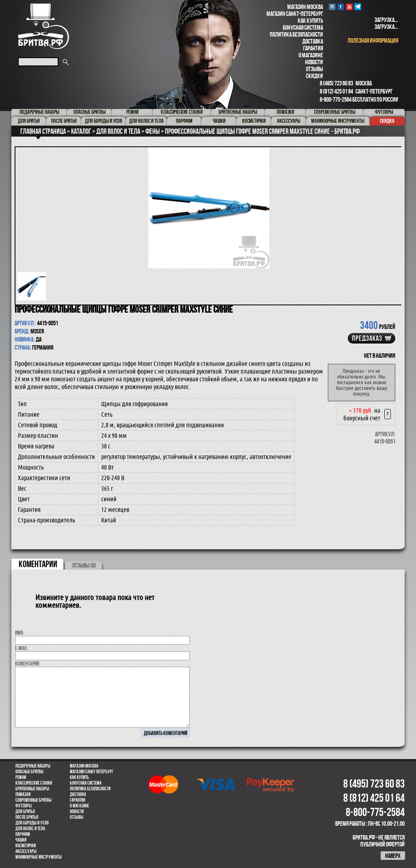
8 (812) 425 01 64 (336, 91)
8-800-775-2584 (336, 99)
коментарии (38, 564)
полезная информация (373, 40)
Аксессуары (26, 851)
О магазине (311, 55)
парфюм (23, 834)
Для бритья (25, 811)
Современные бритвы (34, 800)
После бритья (27, 817)
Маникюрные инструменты (39, 857)
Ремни (21, 777)
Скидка (387, 121)
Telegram (358, 7)
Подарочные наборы (33, 766)
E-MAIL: (22, 648)
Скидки (314, 76)
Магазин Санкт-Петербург (295, 14)
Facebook (341, 7)
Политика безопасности (296, 34)
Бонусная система (303, 27)
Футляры (24, 806)
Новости (314, 62)
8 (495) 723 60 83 (336, 83)
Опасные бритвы (29, 772)
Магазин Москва (305, 7)
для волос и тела (30, 829)
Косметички (26, 846)
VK (332, 7)
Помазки (23, 794)
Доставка (313, 41)
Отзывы (314, 69)
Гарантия (313, 48)
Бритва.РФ (43, 26)
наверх (393, 856)
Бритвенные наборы (32, 789)
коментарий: (28, 664)
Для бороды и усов (32, 823)
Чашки (21, 840)
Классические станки (34, 783)
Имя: (20, 633)
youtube (349, 7)
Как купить (310, 21)
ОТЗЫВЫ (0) (84, 565)
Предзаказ (367, 338)
